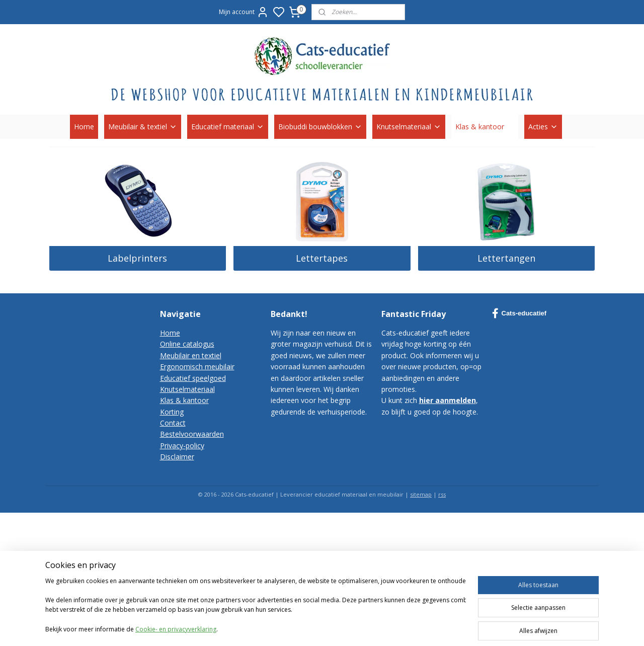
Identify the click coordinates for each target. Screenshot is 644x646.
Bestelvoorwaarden (192, 434)
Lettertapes (322, 258)
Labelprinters (137, 258)
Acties (543, 127)
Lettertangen (506, 258)
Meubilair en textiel (191, 355)
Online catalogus (187, 344)
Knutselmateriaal (409, 127)
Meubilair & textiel (143, 127)
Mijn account (244, 12)
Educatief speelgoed (193, 378)
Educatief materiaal (228, 127)
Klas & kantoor (485, 127)
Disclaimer (177, 457)
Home (84, 127)
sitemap (421, 494)
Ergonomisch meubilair (197, 367)
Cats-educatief (519, 313)
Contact (173, 423)
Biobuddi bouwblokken (320, 127)
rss (442, 494)
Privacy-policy (182, 446)
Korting (172, 412)
